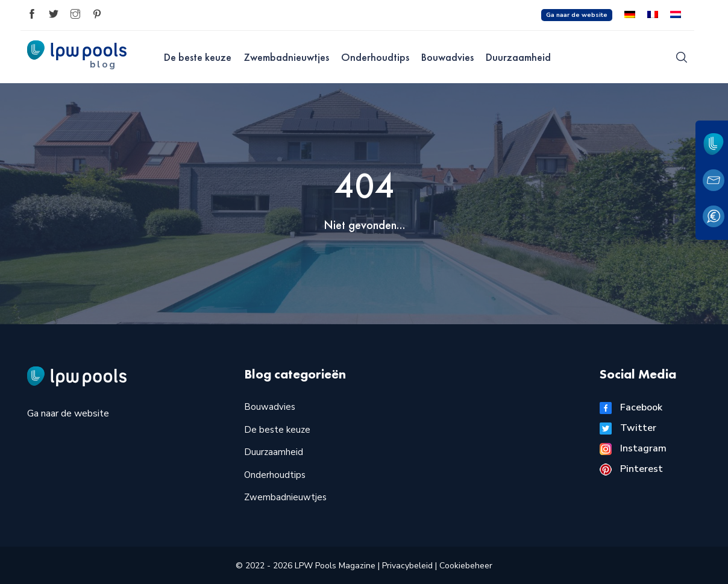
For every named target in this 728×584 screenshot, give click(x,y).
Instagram (633, 448)
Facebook (631, 407)
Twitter (628, 428)
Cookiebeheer (466, 566)
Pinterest (631, 469)
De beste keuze (198, 57)
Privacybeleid (409, 566)
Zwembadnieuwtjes (286, 57)
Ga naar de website (577, 15)
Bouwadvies (447, 57)
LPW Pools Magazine (335, 566)
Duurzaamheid (518, 57)
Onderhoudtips (375, 57)
